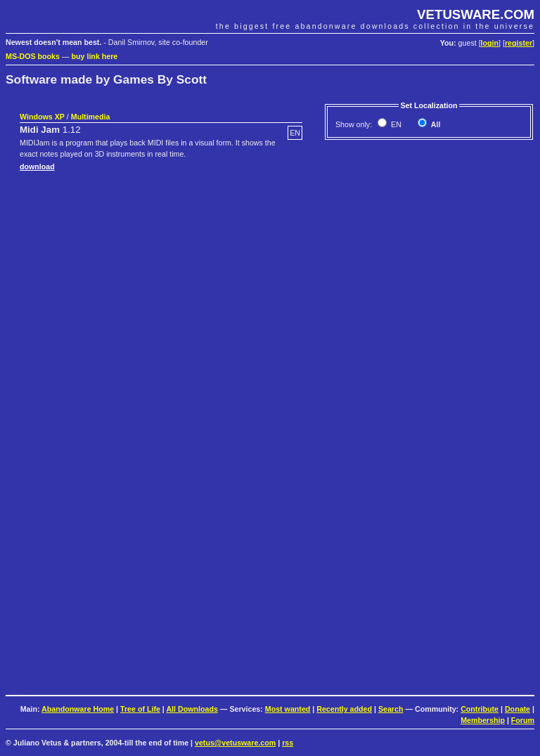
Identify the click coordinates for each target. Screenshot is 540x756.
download (37, 167)
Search (391, 709)
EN (395, 124)
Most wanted (288, 709)
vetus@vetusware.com (235, 743)
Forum (523, 720)
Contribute (480, 709)
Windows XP (42, 117)
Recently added (344, 709)
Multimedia (91, 117)
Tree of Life (140, 709)
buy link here (95, 56)
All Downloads (192, 709)
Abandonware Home (78, 709)
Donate (517, 709)
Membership (483, 720)
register (519, 43)
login (490, 43)
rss (288, 743)
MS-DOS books (33, 56)
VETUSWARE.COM (476, 14)
